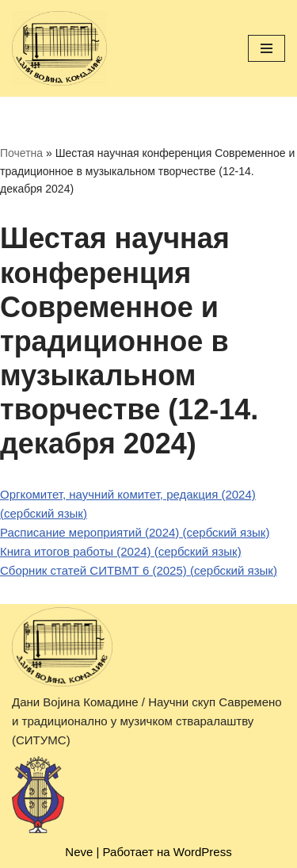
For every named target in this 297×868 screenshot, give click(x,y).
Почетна (21, 153)
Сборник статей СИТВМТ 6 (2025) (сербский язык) (139, 570)
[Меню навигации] (267, 48)
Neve (79, 852)
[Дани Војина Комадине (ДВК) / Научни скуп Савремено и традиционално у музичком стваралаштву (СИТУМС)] (59, 48)
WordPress (203, 852)
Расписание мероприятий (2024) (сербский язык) (135, 532)
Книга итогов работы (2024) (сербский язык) (121, 551)
